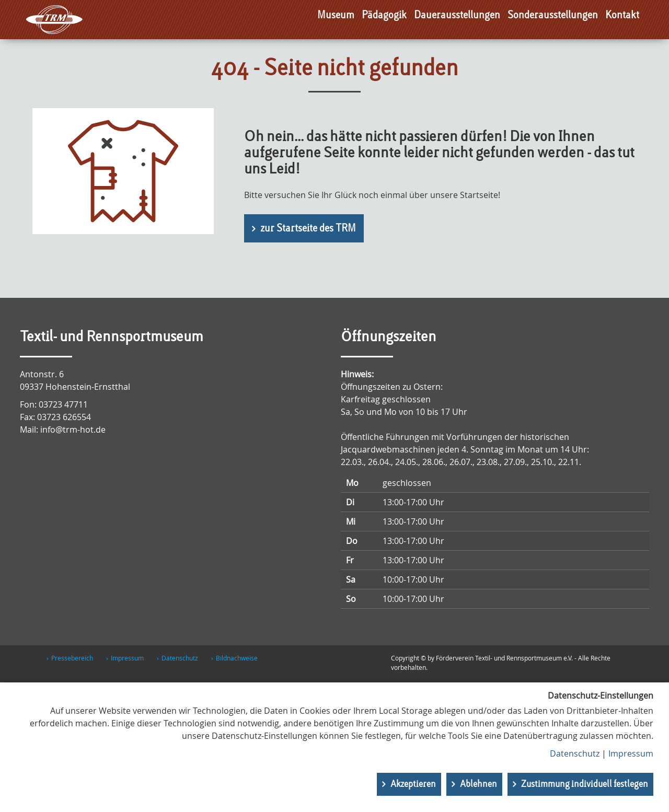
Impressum (127, 658)
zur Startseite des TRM (308, 229)
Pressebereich (72, 658)
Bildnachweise (237, 658)
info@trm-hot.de (73, 430)
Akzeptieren (413, 784)
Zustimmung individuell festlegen (585, 784)
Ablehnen (478, 784)
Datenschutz (180, 658)
